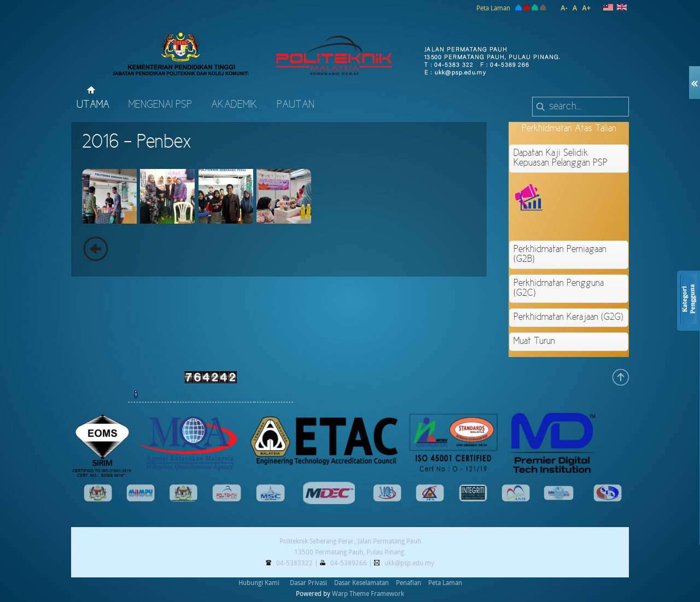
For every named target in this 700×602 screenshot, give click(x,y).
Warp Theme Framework (368, 594)
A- (564, 8)
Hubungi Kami (259, 583)
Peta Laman (493, 8)
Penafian (409, 583)
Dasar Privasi (308, 583)
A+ (586, 8)
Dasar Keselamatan (361, 583)
